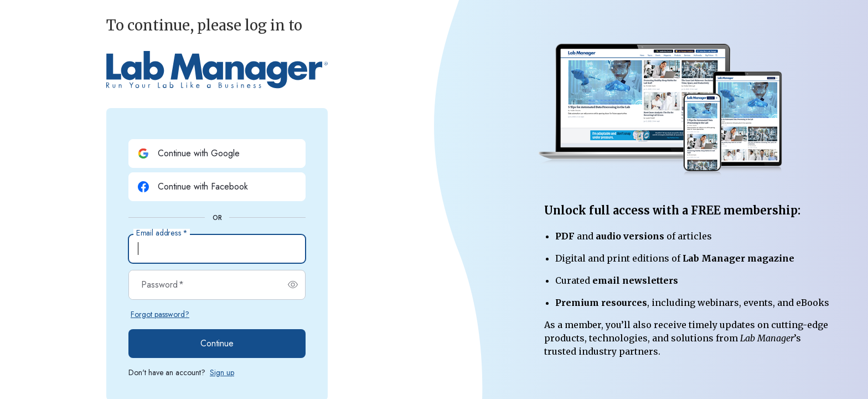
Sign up (222, 372)
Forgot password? (160, 314)
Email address (162, 233)
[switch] (293, 285)
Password (162, 285)
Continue (217, 343)
